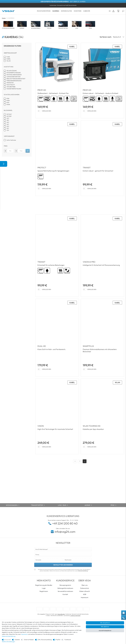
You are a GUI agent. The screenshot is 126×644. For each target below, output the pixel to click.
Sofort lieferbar (11, 140)
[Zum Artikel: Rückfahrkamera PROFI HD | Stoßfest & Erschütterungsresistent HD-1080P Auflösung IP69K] (57, 81)
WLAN (9, 61)
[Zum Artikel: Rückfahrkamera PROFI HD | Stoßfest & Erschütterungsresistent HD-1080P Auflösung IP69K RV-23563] (102, 81)
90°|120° (9, 114)
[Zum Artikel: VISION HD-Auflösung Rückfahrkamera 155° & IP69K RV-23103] (57, 416)
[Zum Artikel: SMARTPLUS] (102, 338)
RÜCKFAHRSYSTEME (44, 11)
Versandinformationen (65, 591)
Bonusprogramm (65, 585)
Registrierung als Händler (44, 585)
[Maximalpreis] (21, 151)
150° (8, 126)
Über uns (85, 585)
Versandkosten (61, 614)
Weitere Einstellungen (8, 642)
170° (8, 130)
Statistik (17, 640)
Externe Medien (29, 640)
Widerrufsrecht (85, 591)
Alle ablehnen (105, 627)
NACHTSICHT (11, 85)
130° (8, 120)
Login (44, 588)
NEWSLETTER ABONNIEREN (63, 565)
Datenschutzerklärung (83, 571)
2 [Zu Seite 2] (85, 461)
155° (8, 128)
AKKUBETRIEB (11, 87)
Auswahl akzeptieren (105, 631)
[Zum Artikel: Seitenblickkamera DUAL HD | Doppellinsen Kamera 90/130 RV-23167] (57, 338)
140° (8, 122)
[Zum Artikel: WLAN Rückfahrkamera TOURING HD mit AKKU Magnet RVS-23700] (102, 416)
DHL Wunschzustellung (45, 640)
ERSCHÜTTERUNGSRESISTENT (16, 79)
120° (8, 118)
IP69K (8, 105)
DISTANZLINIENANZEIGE (14, 75)
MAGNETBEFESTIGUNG (14, 89)
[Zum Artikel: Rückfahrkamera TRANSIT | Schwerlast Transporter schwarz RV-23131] (102, 158)
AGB (85, 594)
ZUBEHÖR (87, 11)
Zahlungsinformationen (65, 588)
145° (8, 124)
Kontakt (65, 594)
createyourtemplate (75, 616)
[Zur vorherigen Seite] (75, 461)
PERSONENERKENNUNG (14, 81)
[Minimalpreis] (10, 151)
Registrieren (44, 591)
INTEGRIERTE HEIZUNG (14, 73)
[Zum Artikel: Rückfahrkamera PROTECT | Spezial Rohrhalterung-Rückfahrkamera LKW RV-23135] (57, 158)
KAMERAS (56, 11)
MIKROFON (10, 83)
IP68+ (8, 101)
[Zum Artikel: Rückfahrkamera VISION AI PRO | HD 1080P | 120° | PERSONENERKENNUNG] (102, 256)
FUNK (8, 57)
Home (4, 18)
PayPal (58, 640)
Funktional (68, 640)
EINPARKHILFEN (66, 11)
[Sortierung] (118, 37)
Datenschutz (85, 588)
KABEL (9, 59)
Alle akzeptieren (105, 623)
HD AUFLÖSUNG (12, 71)
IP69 (8, 103)
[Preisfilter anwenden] (28, 151)
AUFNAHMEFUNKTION (13, 77)
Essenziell (8, 640)
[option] (63, 5)
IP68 (8, 98)
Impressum (85, 597)
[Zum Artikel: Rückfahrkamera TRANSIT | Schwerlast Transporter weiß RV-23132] (57, 256)
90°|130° (9, 116)
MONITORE (78, 11)
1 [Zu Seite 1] (80, 461)
